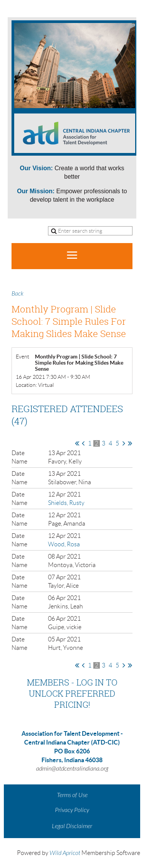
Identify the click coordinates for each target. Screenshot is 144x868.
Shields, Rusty (66, 503)
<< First (77, 443)
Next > (124, 443)
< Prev (83, 443)
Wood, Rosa (64, 544)
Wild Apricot (65, 853)
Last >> (130, 443)
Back (17, 294)
